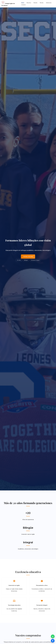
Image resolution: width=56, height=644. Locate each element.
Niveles (42, 3)
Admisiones (49, 3)
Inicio (23, 3)
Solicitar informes (28, 256)
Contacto (23, 5)
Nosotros (29, 3)
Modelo (35, 3)
